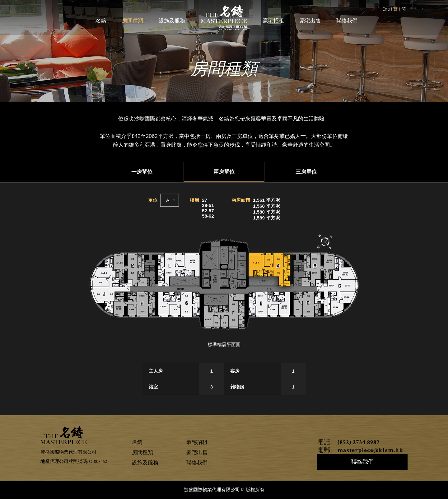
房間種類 (133, 21)
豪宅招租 (273, 21)
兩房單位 (224, 172)
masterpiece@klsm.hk (370, 451)
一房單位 (142, 172)
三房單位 (306, 172)
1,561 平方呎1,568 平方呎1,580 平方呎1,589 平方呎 (266, 209)
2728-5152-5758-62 (208, 208)
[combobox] (170, 200)
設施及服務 (172, 21)
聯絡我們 (347, 21)
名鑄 (101, 21)
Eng (387, 9)
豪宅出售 (310, 21)
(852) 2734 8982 (358, 443)
